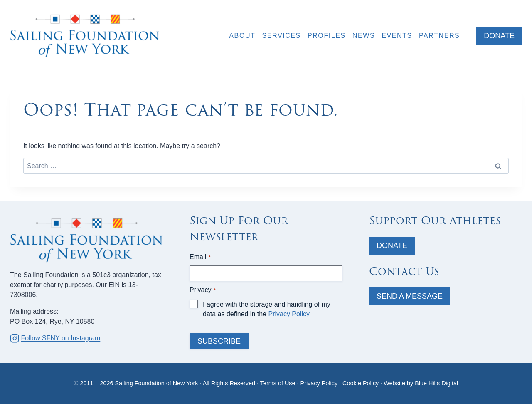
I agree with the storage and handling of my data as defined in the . (267, 309)
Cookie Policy (361, 383)
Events (397, 36)
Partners (439, 36)
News (364, 36)
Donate (392, 245)
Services (281, 36)
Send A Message (410, 296)
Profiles (327, 36)
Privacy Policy (288, 314)
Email (200, 257)
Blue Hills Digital (436, 383)
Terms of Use (278, 383)
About (242, 36)
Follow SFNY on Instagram (60, 338)
